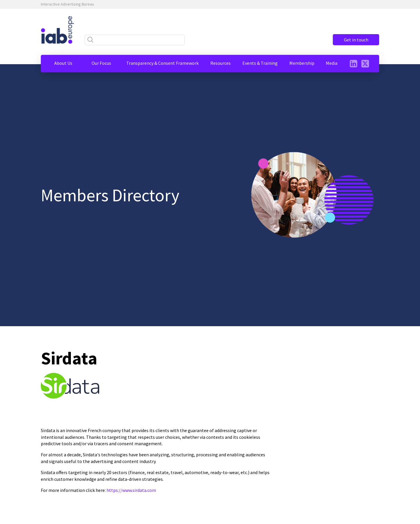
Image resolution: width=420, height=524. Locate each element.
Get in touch (356, 40)
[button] (63, 63)
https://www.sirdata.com (131, 490)
